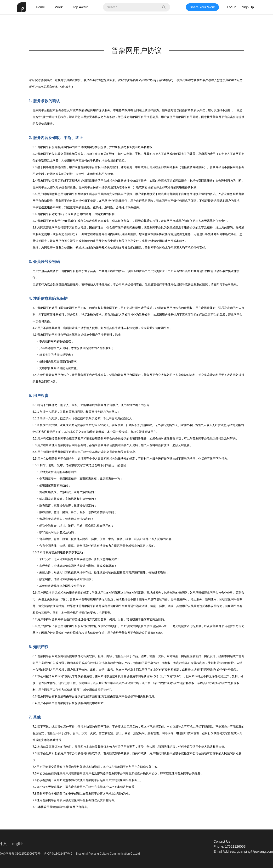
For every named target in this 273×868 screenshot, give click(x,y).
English (18, 844)
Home (40, 7)
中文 (3, 844)
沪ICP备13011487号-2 (58, 854)
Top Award (81, 7)
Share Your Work (202, 7)
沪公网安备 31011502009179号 (21, 854)
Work (59, 7)
